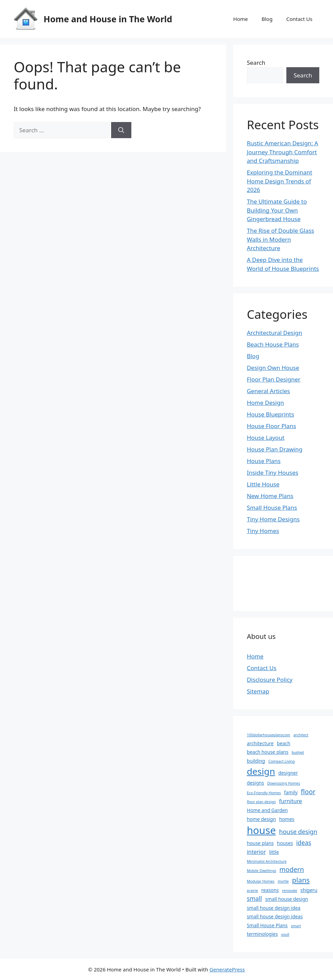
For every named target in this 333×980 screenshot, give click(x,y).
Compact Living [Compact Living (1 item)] (281, 761)
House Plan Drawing (275, 449)
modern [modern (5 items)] (292, 870)
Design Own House (273, 368)
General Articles (269, 391)
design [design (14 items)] (261, 771)
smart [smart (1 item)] (296, 926)
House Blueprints (271, 414)
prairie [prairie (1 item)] (253, 891)
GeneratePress (227, 969)
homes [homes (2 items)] (287, 819)
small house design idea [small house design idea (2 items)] (274, 908)
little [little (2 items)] (274, 852)
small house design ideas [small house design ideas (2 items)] (275, 916)
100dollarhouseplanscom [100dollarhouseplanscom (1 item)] (269, 735)
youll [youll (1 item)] (285, 934)
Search (256, 63)
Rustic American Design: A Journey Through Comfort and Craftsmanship (283, 152)
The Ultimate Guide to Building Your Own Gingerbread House (277, 210)
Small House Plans (272, 507)
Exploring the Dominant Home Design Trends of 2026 (280, 181)
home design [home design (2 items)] (261, 819)
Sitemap (258, 691)
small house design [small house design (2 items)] (287, 899)
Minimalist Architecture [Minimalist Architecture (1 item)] (267, 861)
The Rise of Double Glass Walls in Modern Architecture (281, 239)
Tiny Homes (263, 531)
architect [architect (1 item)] (301, 735)
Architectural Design (275, 333)
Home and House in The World (108, 19)
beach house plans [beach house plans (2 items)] (268, 752)
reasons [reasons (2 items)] (270, 890)
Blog (267, 19)
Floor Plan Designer (274, 379)
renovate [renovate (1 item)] (289, 891)
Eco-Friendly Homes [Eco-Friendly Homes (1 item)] (264, 793)
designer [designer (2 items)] (288, 773)
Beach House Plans (273, 344)
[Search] (121, 130)
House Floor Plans (272, 426)
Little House (263, 484)
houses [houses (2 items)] (285, 843)
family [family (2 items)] (291, 792)
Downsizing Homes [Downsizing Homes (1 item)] (284, 783)
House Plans (264, 461)
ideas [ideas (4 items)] (304, 843)
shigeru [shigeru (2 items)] (309, 890)
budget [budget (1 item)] (298, 752)
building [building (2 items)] (256, 761)
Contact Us (299, 19)
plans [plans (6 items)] (301, 880)
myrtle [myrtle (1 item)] (283, 881)
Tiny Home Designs (273, 519)
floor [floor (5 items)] (308, 792)
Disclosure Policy (270, 680)
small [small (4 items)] (254, 898)
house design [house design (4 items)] (298, 832)
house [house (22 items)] (261, 830)
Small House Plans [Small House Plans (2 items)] (267, 925)
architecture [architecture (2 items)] (260, 743)
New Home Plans (270, 496)
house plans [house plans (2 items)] (260, 843)
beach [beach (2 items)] (283, 743)
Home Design (265, 403)
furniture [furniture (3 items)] (291, 801)
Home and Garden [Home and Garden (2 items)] (267, 810)
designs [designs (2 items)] (255, 783)
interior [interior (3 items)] (257, 852)
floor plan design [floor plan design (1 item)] (261, 802)
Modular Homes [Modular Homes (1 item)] (261, 881)
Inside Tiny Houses (273, 473)
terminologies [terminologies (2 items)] (262, 934)
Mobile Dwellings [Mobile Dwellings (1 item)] (262, 871)
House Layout (266, 438)
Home (241, 19)
